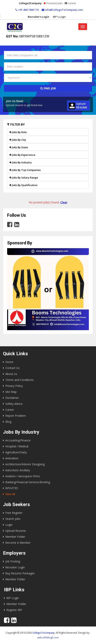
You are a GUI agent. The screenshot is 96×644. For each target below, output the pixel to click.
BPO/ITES (12, 488)
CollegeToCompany (43, 633)
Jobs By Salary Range (24, 178)
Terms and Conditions (20, 380)
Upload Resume (16, 531)
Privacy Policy (14, 386)
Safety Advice (14, 404)
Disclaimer (12, 398)
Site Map (11, 392)
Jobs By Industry (21, 162)
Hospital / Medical (17, 446)
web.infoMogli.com (48, 638)
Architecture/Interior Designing (25, 464)
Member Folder (15, 537)
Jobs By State (19, 147)
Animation (12, 458)
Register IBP (14, 610)
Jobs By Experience (22, 155)
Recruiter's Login (38, 17)
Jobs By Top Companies (25, 170)
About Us (11, 374)
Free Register (14, 513)
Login (9, 525)
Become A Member (18, 543)
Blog (8, 422)
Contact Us (12, 368)
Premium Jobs (53, 3)
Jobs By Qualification (23, 185)
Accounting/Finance (18, 440)
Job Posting (13, 561)
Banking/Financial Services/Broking (28, 482)
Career (70, 3)
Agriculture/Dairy (16, 452)
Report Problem (16, 416)
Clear (64, 202)
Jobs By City (18, 140)
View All (10, 494)
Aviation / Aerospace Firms (23, 476)
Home (9, 362)
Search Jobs (13, 519)
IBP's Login (59, 17)
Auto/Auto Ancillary (18, 470)
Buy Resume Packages (20, 573)
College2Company (30, 3)
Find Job (48, 88)
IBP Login (13, 598)
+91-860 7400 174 (27, 10)
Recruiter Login (15, 567)
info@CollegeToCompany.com (62, 10)
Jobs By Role (18, 132)
